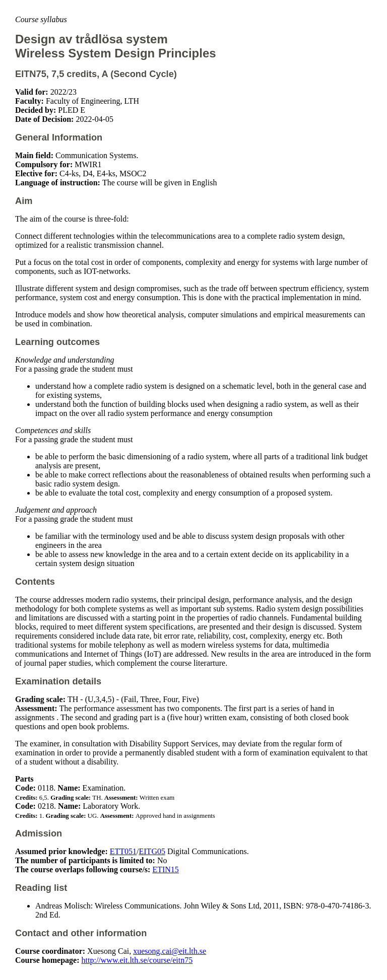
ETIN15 (165, 869)
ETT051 (123, 851)
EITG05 (152, 851)
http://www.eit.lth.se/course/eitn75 (137, 960)
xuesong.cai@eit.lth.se (170, 951)
